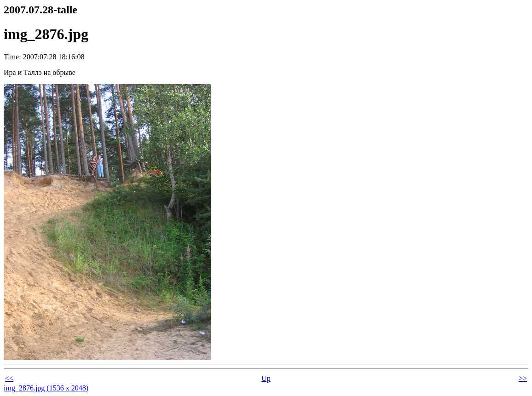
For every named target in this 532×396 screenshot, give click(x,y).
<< (9, 378)
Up (266, 378)
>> (523, 378)
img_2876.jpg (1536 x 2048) (46, 388)
